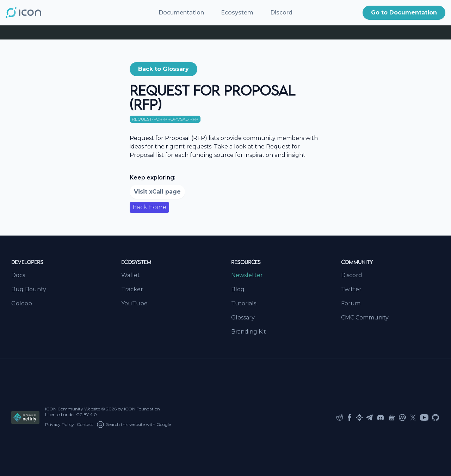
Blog (238, 289)
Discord (281, 13)
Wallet (131, 275)
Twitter (351, 289)
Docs (18, 275)
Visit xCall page (157, 192)
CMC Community (365, 318)
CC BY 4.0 (87, 414)
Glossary (243, 318)
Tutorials (244, 303)
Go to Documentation (404, 13)
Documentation (181, 13)
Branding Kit (249, 332)
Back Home (149, 207)
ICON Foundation (142, 409)
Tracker (132, 289)
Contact (85, 424)
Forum (351, 303)
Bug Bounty (29, 289)
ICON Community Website (73, 409)
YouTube (134, 303)
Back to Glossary (163, 69)
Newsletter (247, 275)
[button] (404, 13)
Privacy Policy (60, 424)
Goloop (22, 303)
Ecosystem (237, 13)
